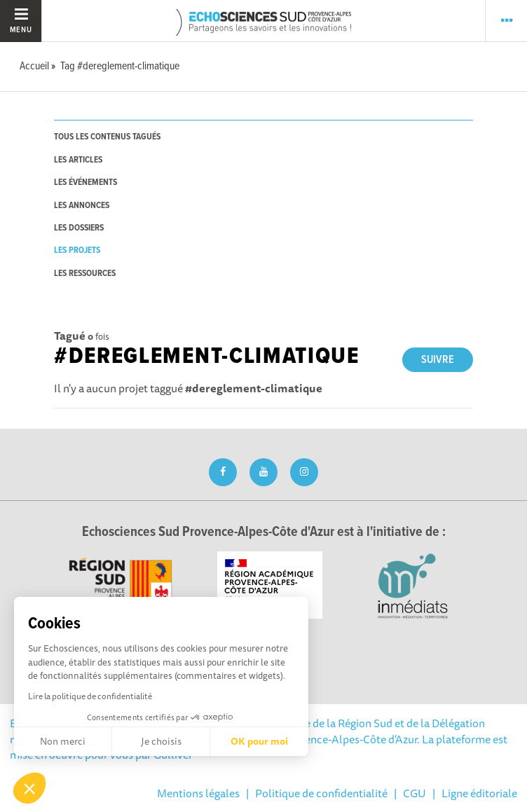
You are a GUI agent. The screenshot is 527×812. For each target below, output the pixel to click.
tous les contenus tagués (107, 137)
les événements (85, 183)
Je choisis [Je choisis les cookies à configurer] (161, 741)
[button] (29, 788)
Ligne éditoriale (479, 793)
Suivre (438, 360)
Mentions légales (198, 793)
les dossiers (79, 228)
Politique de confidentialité (321, 793)
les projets (77, 250)
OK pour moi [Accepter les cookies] (259, 741)
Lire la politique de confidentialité (90, 696)
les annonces (82, 206)
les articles (78, 160)
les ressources (85, 274)
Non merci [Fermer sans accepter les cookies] (63, 741)
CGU (415, 793)
